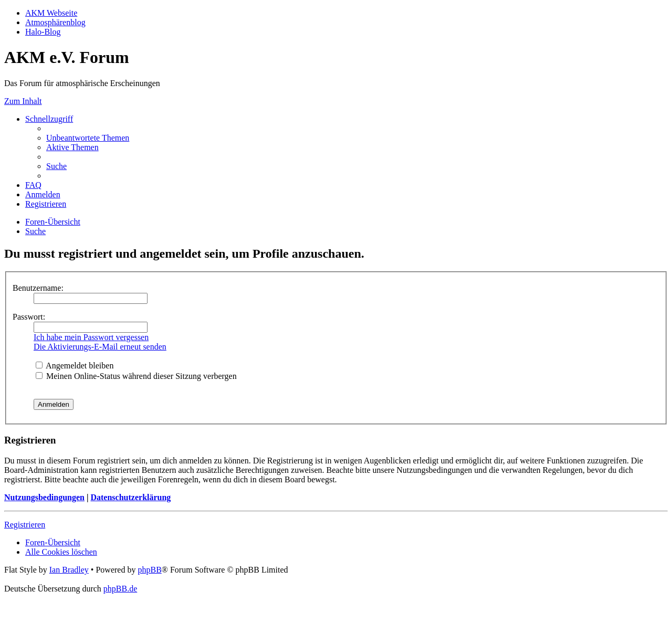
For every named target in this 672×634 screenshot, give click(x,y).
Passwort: (29, 317)
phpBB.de (120, 589)
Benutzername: (38, 288)
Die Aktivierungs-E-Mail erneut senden (100, 347)
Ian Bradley (69, 570)
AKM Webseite (51, 13)
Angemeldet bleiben (75, 366)
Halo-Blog (43, 32)
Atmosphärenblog (55, 22)
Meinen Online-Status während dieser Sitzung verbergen (136, 376)
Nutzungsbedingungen (44, 497)
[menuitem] (88, 138)
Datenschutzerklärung (130, 497)
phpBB (149, 570)
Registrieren (25, 525)
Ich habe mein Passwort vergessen (91, 337)
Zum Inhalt (23, 101)
